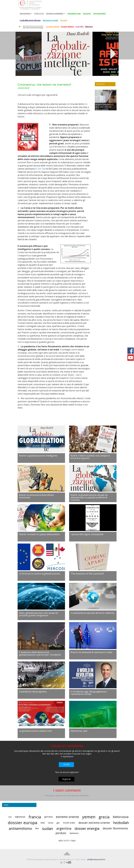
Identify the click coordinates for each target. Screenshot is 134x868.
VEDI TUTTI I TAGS (67, 841)
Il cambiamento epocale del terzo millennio (92, 613)
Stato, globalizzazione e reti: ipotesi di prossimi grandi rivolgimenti (38, 614)
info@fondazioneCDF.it (96, 860)
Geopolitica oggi (74, 13)
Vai (42, 27)
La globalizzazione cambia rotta (35, 731)
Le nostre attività (53, 27)
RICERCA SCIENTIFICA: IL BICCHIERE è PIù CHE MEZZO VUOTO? (105, 107)
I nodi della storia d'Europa (30, 20)
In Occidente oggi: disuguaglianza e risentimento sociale (89, 693)
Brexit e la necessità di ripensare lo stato (91, 652)
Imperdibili (80, 27)
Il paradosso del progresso (33, 692)
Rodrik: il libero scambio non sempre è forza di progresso (90, 457)
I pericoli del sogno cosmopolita (87, 534)
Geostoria (87, 13)
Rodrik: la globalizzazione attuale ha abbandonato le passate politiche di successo (89, 497)
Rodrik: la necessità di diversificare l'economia (36, 496)
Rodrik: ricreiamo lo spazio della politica (39, 534)
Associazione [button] (26, 13)
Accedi (66, 764)
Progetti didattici (67, 27)
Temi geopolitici (99, 13)
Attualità (64, 20)
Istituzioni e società (50, 20)
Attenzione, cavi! (79, 731)
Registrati (66, 779)
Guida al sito (39, 13)
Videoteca (89, 27)
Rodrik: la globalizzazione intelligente (38, 456)
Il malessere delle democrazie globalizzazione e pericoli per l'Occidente (40, 653)
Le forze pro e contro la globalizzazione (39, 574)
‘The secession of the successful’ (87, 574)
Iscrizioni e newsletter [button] (56, 13)
